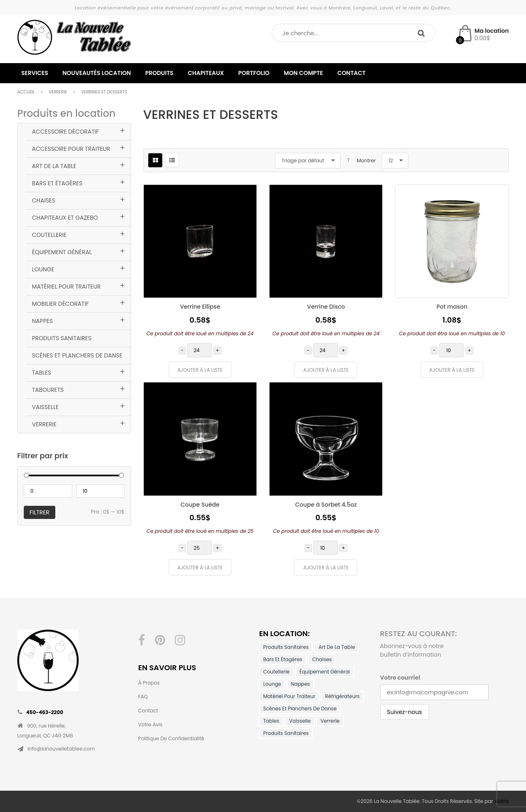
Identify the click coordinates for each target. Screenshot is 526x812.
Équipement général (62, 252)
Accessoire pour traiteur (71, 149)
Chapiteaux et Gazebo (65, 218)
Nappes (42, 321)
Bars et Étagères (57, 183)
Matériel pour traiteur (66, 287)
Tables (42, 373)
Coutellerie (49, 235)
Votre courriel (400, 678)
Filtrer (40, 512)
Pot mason (452, 307)
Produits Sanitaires (62, 338)
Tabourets (48, 390)
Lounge (43, 269)
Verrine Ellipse (200, 307)
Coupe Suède (200, 505)
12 (391, 160)
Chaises (44, 200)
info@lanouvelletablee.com (61, 749)
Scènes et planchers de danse (77, 355)
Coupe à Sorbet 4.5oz (326, 505)
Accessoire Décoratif (65, 132)
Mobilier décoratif (60, 304)
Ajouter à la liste (200, 370)
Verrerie (58, 92)
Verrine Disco (326, 307)
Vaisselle (45, 407)
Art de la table (54, 166)
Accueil (26, 92)
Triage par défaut (303, 160)
